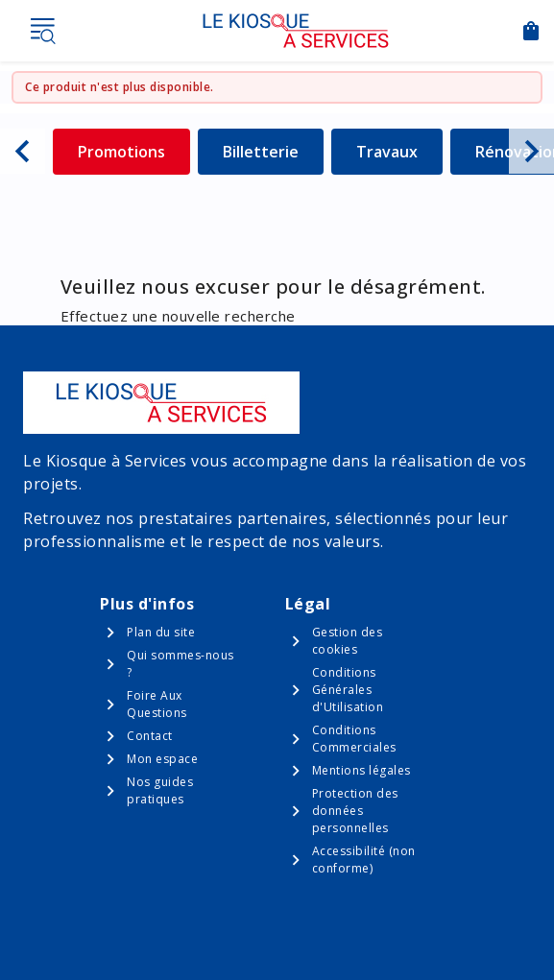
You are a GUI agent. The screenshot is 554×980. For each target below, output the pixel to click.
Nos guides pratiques (160, 790)
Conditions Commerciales (354, 739)
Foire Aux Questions (157, 704)
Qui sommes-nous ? (181, 664)
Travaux (399, 151)
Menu (42, 31)
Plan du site (161, 632)
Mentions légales (361, 770)
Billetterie (273, 151)
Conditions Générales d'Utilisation (348, 690)
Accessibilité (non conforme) (364, 860)
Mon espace (162, 759)
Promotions (134, 151)
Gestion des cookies (348, 641)
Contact (150, 736)
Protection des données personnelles (355, 811)
